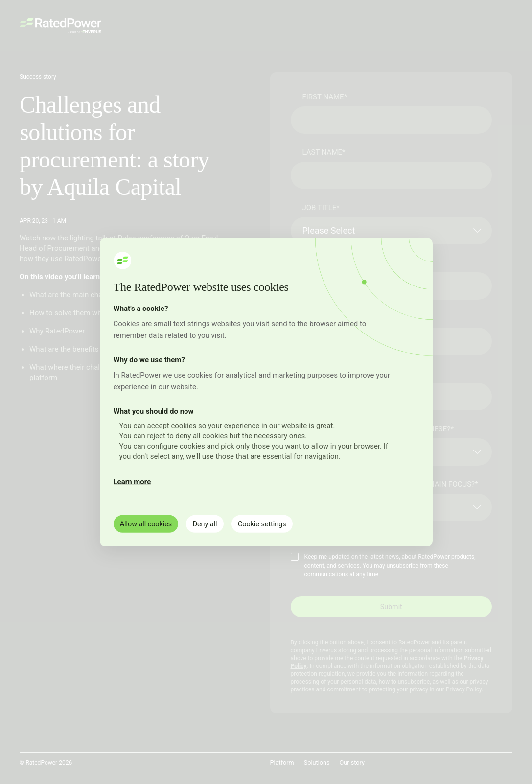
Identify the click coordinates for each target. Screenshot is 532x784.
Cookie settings (274, 523)
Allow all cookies (149, 523)
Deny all (212, 523)
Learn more (132, 481)
